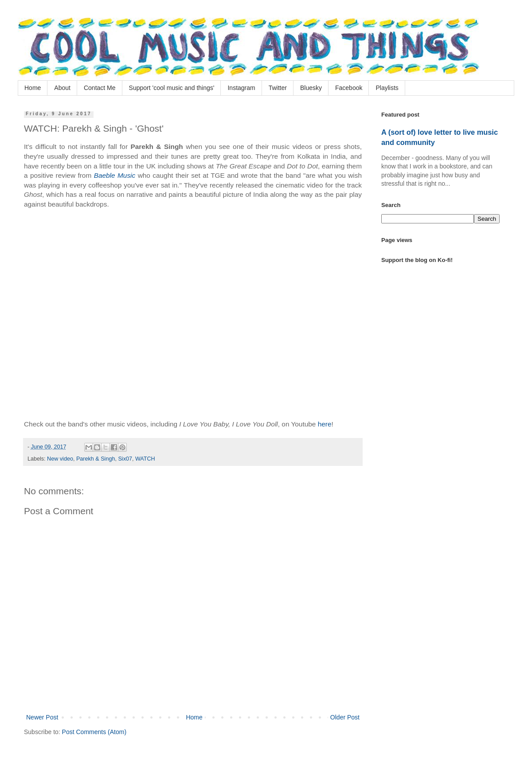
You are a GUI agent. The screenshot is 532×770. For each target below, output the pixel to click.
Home (33, 88)
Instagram (241, 88)
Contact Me (100, 88)
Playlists (387, 88)
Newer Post (42, 717)
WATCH (145, 459)
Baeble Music (115, 175)
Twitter (278, 88)
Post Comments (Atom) (94, 732)
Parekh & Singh (96, 459)
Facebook (349, 88)
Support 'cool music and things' (172, 88)
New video (60, 459)
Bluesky (311, 88)
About (62, 88)
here (325, 424)
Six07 (125, 459)
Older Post (345, 717)
